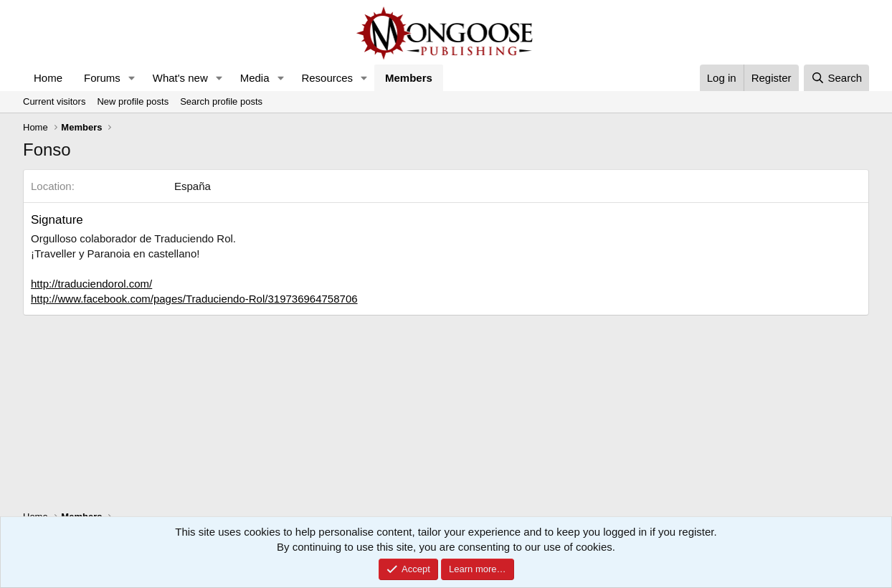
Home (48, 78)
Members (409, 78)
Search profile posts (221, 101)
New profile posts (133, 101)
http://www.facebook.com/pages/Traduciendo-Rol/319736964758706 (194, 299)
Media (255, 78)
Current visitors (54, 101)
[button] (132, 78)
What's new (180, 78)
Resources (327, 78)
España (193, 186)
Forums (102, 78)
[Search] (836, 78)
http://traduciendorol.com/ (91, 284)
